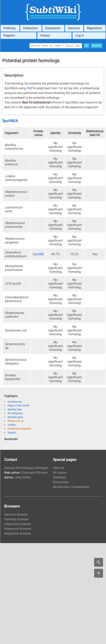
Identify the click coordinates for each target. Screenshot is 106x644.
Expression (53, 28)
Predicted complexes (19, 429)
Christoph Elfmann (35, 473)
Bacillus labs (15, 410)
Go (86, 46)
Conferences (15, 402)
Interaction (30, 28)
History (45, 35)
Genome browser (16, 515)
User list (58, 468)
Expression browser (18, 529)
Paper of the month (18, 406)
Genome (74, 28)
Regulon (9, 35)
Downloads (61, 483)
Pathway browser (16, 520)
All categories (15, 414)
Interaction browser (17, 525)
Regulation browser (18, 534)
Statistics (59, 478)
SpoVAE (38, 255)
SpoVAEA (10, 121)
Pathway (10, 28)
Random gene (15, 418)
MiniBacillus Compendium (71, 487)
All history (60, 473)
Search (97, 46)
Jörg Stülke (23, 478)
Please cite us (16, 421)
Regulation (94, 28)
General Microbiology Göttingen (26, 468)
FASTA (31, 89)
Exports (12, 433)
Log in (80, 35)
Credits (12, 425)
